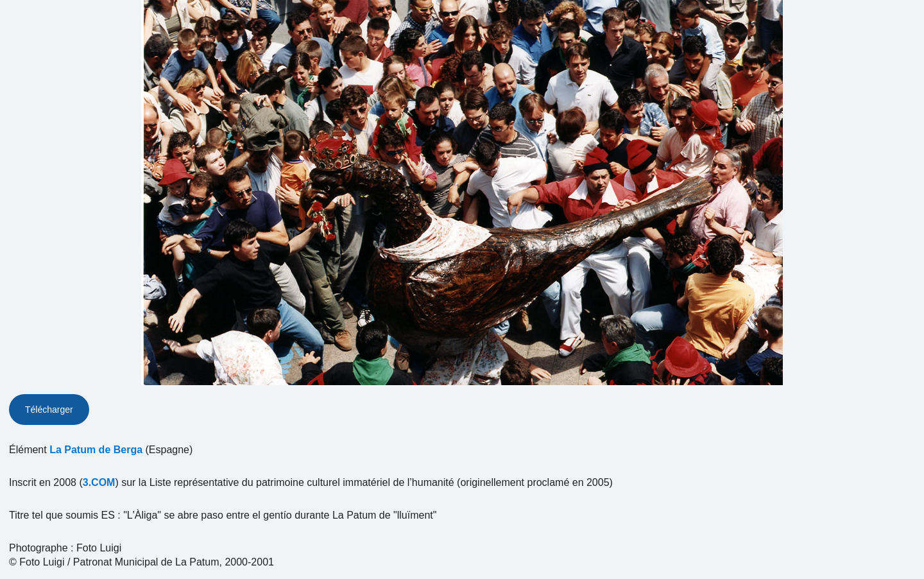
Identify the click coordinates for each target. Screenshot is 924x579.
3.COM (99, 482)
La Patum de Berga (96, 450)
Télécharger (49, 410)
